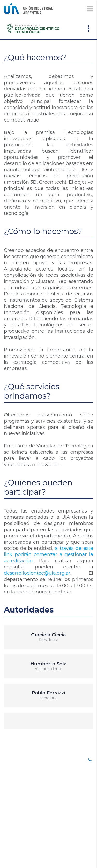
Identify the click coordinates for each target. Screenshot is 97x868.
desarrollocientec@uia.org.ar (37, 573)
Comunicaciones (21, 804)
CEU (8, 826)
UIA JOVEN (14, 759)
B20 (8, 773)
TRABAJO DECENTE (22, 781)
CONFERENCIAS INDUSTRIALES (19, 790)
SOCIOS (11, 766)
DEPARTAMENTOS (21, 819)
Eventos (13, 812)
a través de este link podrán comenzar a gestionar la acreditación (48, 554)
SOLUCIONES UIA (20, 833)
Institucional (18, 841)
